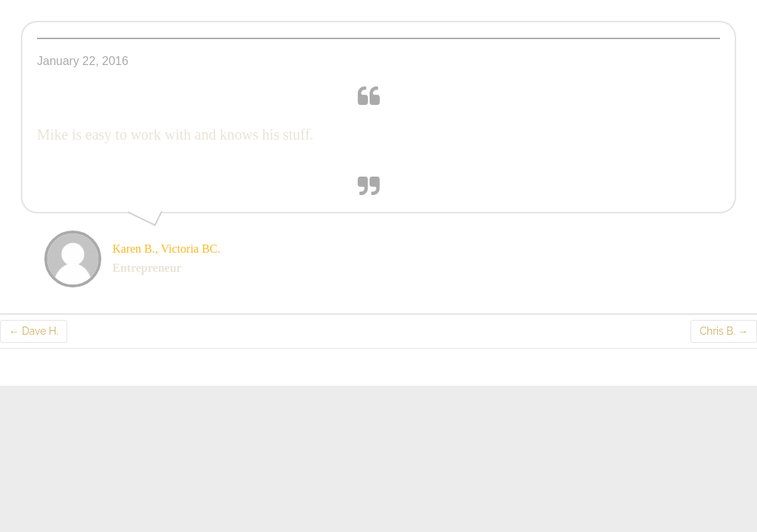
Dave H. (34, 331)
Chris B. (724, 331)
